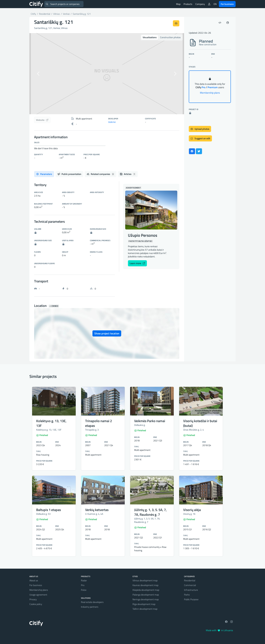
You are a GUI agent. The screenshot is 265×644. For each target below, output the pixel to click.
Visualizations (150, 37)
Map (178, 4)
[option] (107, 74)
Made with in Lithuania (219, 630)
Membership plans (210, 93)
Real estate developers (92, 602)
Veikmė (112, 122)
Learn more (137, 263)
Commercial (190, 585)
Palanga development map (146, 595)
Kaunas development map (145, 585)
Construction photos (170, 37)
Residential (190, 580)
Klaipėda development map (146, 590)
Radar (84, 580)
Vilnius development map (145, 580)
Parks (187, 595)
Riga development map (144, 604)
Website (42, 120)
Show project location (107, 333)
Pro (83, 585)
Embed (54, 306)
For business (227, 4)
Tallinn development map (145, 609)
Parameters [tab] (44, 174)
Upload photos (200, 129)
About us (34, 580)
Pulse (84, 590)
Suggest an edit (200, 138)
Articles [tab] (128, 174)
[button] (41, 74)
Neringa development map (146, 599)
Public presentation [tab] (69, 174)
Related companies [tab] (101, 174)
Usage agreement (38, 595)
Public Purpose (191, 599)
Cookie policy (36, 604)
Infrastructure (191, 590)
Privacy (33, 599)
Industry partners (90, 607)
